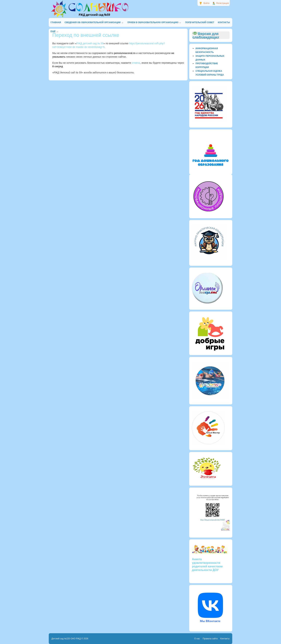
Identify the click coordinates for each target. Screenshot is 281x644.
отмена (136, 63)
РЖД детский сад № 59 (90, 43)
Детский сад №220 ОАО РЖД (66, 639)
